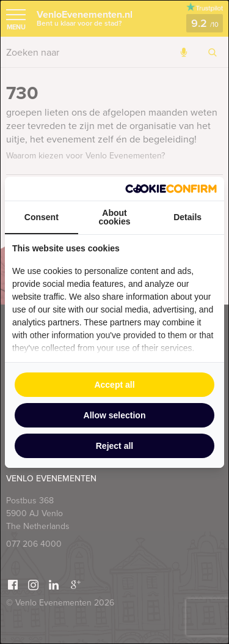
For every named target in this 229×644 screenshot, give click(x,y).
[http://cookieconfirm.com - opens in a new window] (171, 189)
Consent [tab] (42, 217)
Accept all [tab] (114, 385)
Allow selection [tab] (115, 415)
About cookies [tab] (114, 217)
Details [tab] (187, 217)
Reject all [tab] (114, 446)
